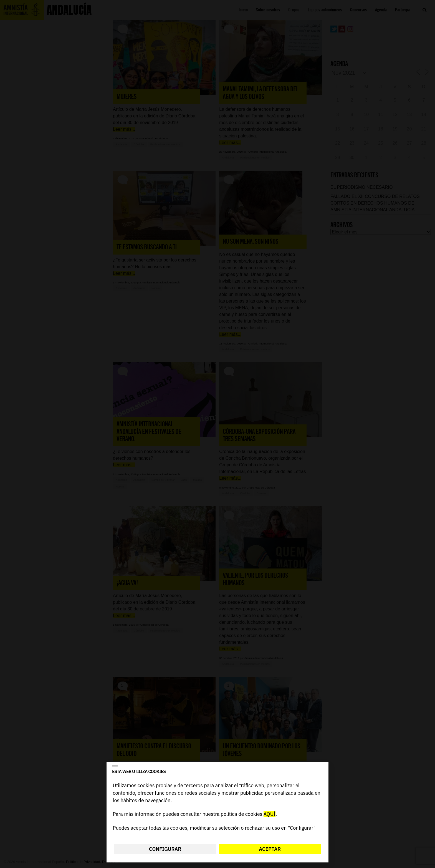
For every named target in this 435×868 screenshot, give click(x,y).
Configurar (165, 849)
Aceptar (270, 849)
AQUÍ (270, 814)
